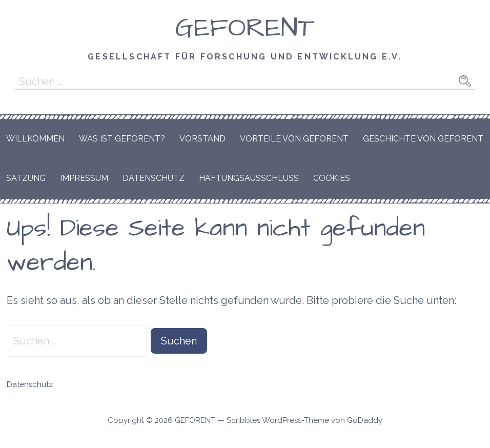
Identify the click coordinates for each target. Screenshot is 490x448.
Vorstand (202, 139)
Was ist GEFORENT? (122, 139)
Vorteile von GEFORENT (294, 139)
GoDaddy (365, 420)
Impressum (84, 178)
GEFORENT (245, 28)
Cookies (332, 178)
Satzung (26, 178)
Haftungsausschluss (249, 178)
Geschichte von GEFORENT (423, 139)
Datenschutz (154, 178)
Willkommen (35, 139)
